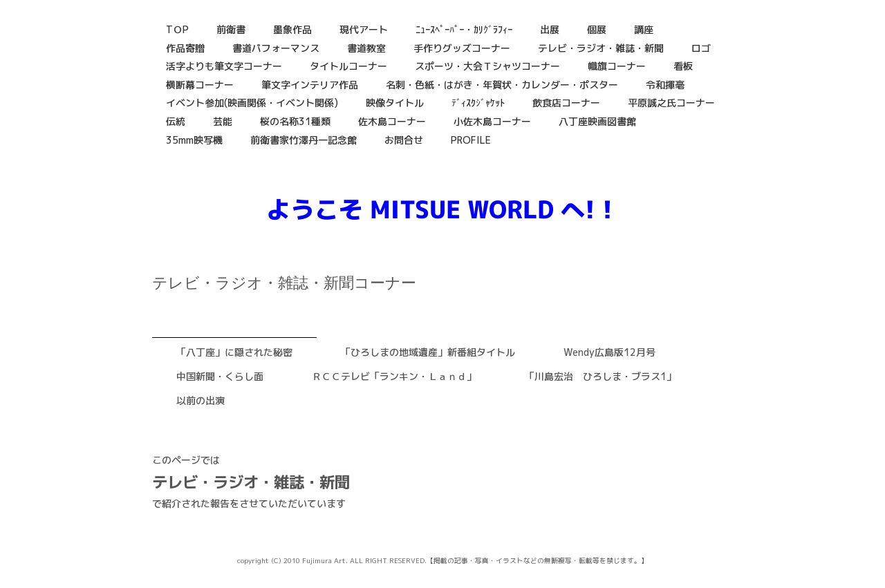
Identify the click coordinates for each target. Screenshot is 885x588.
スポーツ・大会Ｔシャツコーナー (487, 66)
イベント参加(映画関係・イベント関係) (252, 103)
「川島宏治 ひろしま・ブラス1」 (600, 376)
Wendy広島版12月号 (609, 352)
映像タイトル (395, 103)
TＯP (177, 29)
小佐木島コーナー (492, 121)
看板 (683, 66)
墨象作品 (292, 29)
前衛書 (231, 29)
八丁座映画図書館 (597, 121)
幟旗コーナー (617, 66)
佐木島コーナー (392, 121)
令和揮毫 (665, 85)
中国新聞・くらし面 (220, 376)
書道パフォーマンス (276, 48)
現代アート (364, 29)
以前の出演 (201, 400)
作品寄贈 (185, 48)
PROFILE (471, 140)
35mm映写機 (194, 140)
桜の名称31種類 (295, 121)
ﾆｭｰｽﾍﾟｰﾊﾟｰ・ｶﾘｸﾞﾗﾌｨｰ (464, 29)
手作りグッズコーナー (462, 48)
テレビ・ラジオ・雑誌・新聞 (601, 48)
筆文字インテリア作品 (310, 85)
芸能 (223, 121)
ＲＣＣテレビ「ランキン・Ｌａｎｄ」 (394, 376)
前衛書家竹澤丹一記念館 (304, 140)
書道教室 (366, 48)
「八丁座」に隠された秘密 (234, 352)
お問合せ (404, 140)
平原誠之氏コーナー (671, 103)
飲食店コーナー (566, 103)
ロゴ (701, 48)
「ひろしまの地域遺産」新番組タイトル (428, 352)
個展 (597, 29)
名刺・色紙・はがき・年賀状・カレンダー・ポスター (502, 85)
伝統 (176, 121)
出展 (550, 29)
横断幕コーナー (200, 85)
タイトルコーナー (348, 66)
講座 (644, 29)
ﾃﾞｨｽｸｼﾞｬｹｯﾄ (478, 103)
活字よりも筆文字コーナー (224, 66)
